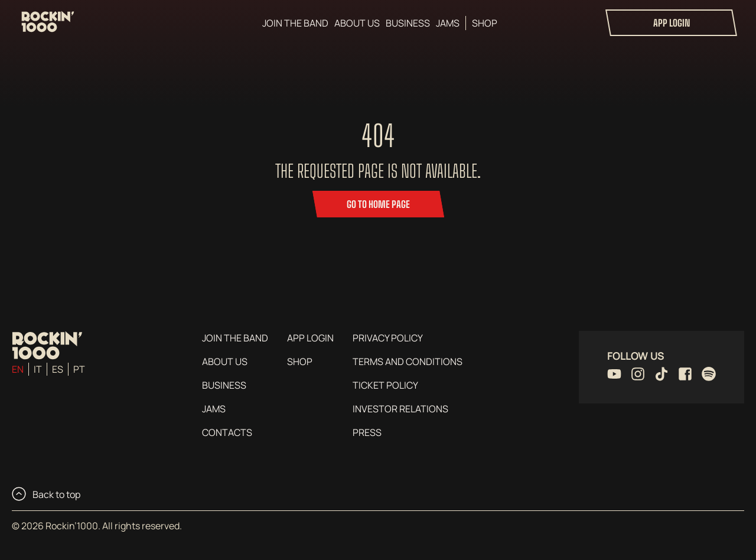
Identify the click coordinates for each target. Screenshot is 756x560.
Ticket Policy (385, 385)
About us (357, 23)
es (58, 369)
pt (79, 369)
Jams (448, 23)
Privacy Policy (388, 338)
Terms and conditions (408, 362)
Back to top (46, 494)
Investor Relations (400, 409)
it (38, 369)
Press (367, 432)
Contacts (227, 432)
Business (408, 23)
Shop (485, 23)
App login (672, 23)
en (18, 369)
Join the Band (295, 23)
